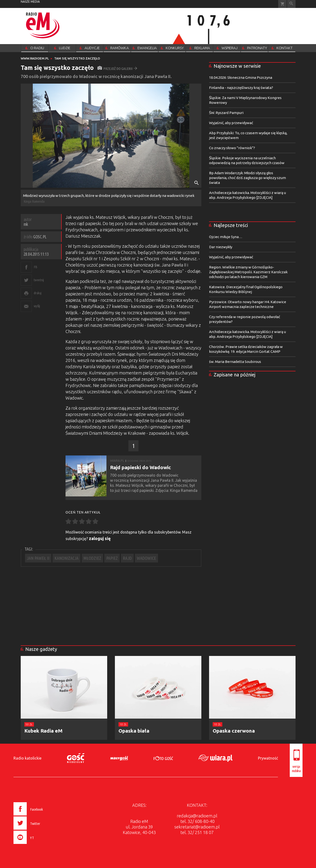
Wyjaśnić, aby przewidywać (231, 123)
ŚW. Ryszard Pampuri (226, 113)
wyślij (37, 306)
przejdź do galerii (117, 69)
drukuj (38, 293)
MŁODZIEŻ (92, 558)
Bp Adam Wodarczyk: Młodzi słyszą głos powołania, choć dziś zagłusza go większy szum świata (247, 178)
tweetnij (39, 280)
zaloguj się (100, 538)
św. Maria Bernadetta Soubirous (235, 362)
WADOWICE (146, 558)
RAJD (127, 558)
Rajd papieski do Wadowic (141, 467)
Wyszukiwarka (291, 4)
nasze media (30, 2)
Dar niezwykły (221, 247)
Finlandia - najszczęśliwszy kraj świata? (241, 88)
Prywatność (268, 758)
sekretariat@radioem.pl (197, 827)
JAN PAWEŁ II (38, 558)
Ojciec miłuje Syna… (226, 237)
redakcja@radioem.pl (197, 816)
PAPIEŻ (112, 558)
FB (36, 267)
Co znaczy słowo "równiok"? (232, 148)
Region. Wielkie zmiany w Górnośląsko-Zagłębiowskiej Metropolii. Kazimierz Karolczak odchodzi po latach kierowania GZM (248, 272)
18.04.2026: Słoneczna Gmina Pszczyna (241, 77)
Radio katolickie (27, 758)
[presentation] (38, 845)
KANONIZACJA (66, 558)
